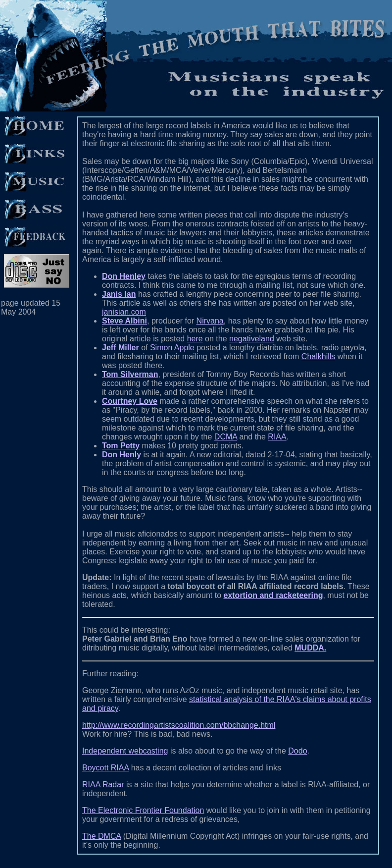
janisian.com (124, 312)
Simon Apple (172, 348)
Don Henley (124, 276)
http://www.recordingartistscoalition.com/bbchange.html (179, 725)
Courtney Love (130, 401)
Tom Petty (121, 446)
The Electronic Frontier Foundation (143, 810)
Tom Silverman (130, 374)
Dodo (297, 751)
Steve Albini (124, 321)
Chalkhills (318, 356)
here (195, 339)
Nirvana (210, 321)
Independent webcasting (125, 751)
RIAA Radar (103, 785)
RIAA (277, 437)
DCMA (226, 437)
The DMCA (101, 836)
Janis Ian (119, 294)
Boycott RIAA (105, 768)
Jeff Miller (121, 348)
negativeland (252, 339)
